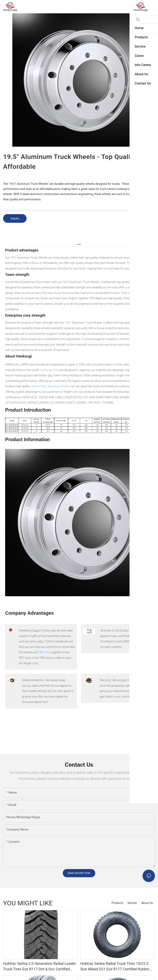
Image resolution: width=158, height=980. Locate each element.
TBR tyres (44, 652)
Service (132, 903)
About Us (147, 903)
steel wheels (39, 386)
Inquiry (15, 218)
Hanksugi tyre (49, 370)
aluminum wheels (59, 386)
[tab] (79, 243)
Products (117, 903)
